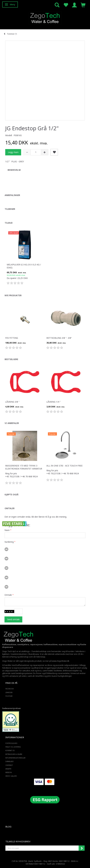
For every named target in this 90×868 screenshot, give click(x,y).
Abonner (82, 848)
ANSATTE (8, 769)
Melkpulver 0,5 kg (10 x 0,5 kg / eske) (24, 266)
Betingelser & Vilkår (14, 754)
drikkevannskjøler (71, 671)
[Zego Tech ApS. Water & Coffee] (45, 18)
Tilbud (9, 223)
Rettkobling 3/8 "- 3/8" (59, 338)
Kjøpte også (12, 494)
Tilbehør (10, 209)
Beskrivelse (14, 170)
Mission (9, 772)
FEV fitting (12, 338)
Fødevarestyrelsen (11, 708)
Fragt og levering (13, 747)
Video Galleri (11, 776)
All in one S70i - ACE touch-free (64, 466)
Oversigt (9, 765)
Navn (7, 530)
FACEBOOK (10, 689)
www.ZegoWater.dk (61, 661)
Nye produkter (13, 295)
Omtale (8, 595)
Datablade (10, 761)
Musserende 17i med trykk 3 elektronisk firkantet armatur (24, 467)
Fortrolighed (11, 743)
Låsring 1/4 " (54, 402)
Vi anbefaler (12, 423)
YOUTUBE (9, 696)
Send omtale (13, 619)
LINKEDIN (9, 692)
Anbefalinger (12, 195)
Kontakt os (10, 750)
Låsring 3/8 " (12, 402)
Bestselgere (11, 359)
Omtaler (10, 508)
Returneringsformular (15, 758)
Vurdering (9, 542)
